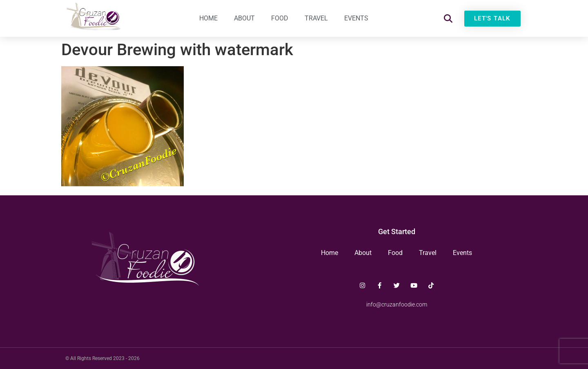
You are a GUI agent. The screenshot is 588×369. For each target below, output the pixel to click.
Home (208, 18)
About (244, 18)
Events (356, 18)
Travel (316, 18)
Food (280, 18)
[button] (448, 19)
